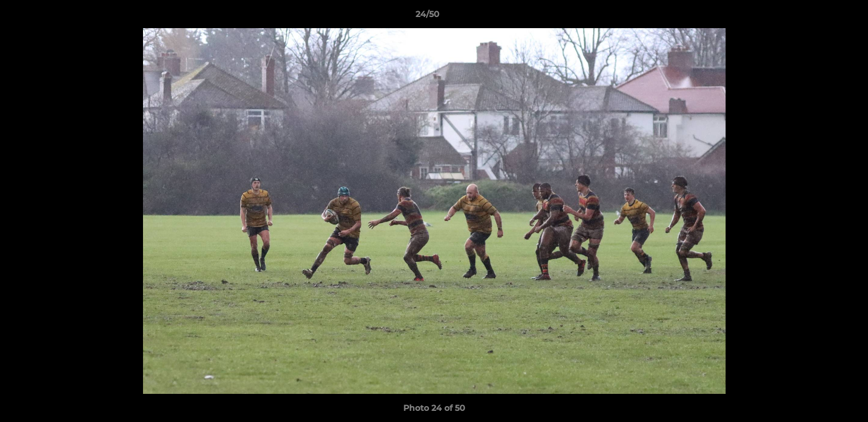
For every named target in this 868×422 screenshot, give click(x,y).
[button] (819, 17)
